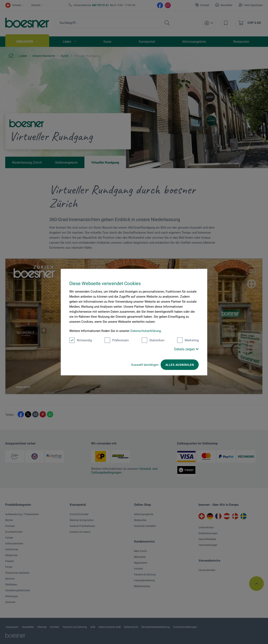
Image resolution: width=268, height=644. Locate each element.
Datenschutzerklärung (146, 331)
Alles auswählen (180, 365)
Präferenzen (117, 340)
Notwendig (81, 340)
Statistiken (153, 340)
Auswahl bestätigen (145, 365)
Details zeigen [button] (186, 349)
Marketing (188, 340)
